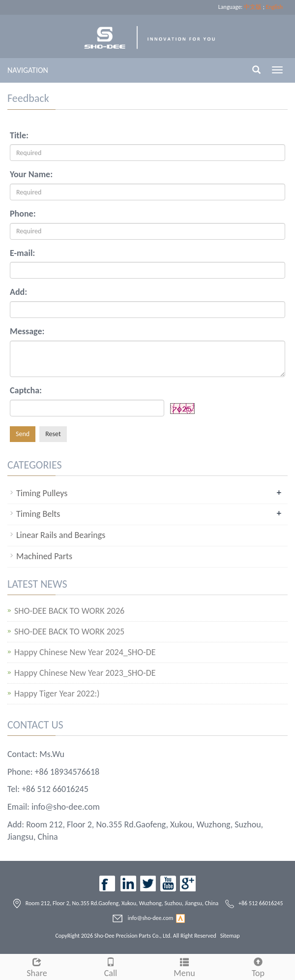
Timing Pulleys (42, 493)
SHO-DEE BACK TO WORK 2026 (69, 611)
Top (258, 966)
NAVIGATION (28, 70)
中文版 (253, 7)
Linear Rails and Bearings (61, 535)
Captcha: (26, 390)
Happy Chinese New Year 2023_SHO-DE (85, 673)
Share (37, 966)
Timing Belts (38, 514)
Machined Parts (44, 556)
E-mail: (22, 253)
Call (111, 966)
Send (23, 434)
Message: (27, 331)
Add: (18, 292)
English (274, 7)
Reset (53, 434)
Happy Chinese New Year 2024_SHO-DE (85, 652)
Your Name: (31, 174)
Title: (19, 135)
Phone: (23, 214)
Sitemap (230, 936)
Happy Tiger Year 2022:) (57, 694)
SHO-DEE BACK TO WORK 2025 (69, 632)
